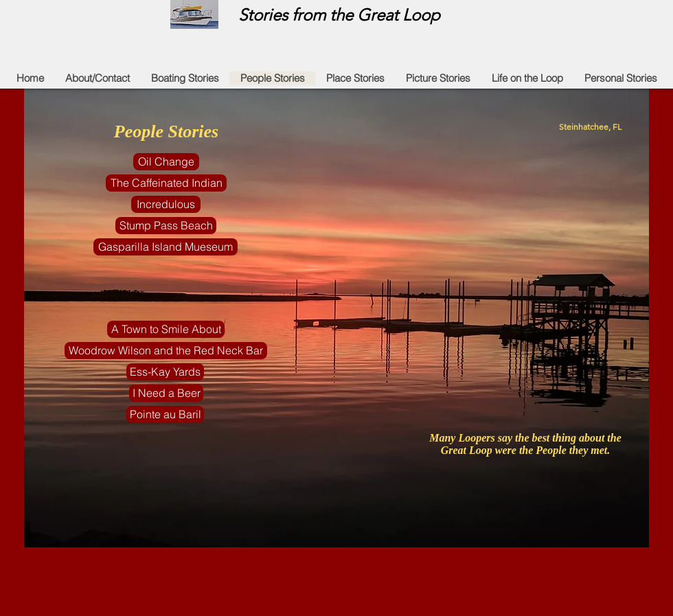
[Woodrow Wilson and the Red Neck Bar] (166, 351)
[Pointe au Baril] (165, 414)
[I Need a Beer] (166, 393)
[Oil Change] (166, 162)
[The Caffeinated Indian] (166, 183)
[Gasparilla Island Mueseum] (166, 247)
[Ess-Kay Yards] (165, 372)
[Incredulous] (166, 204)
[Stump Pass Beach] (166, 226)
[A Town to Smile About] (166, 329)
